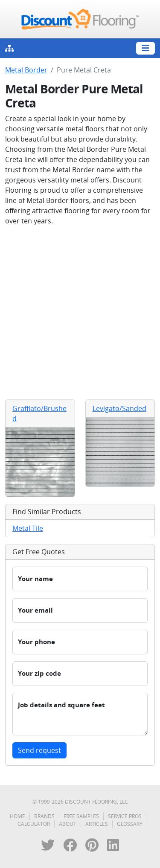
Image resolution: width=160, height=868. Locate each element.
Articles (97, 824)
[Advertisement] (80, 313)
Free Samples (81, 816)
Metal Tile (28, 528)
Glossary (130, 824)
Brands (44, 816)
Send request (39, 750)
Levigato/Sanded (119, 408)
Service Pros (125, 816)
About (68, 824)
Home (17, 816)
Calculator (34, 824)
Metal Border (26, 70)
